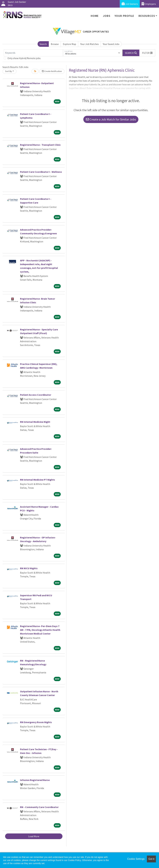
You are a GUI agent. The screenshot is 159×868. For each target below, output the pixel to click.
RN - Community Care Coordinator (39, 807)
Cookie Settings (136, 859)
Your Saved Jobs (111, 44)
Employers (149, 4)
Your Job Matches (90, 44)
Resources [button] (147, 16)
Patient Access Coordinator (36, 395)
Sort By (9, 71)
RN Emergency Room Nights (36, 722)
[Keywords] (33, 53)
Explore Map (69, 44)
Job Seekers (130, 4)
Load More (34, 836)
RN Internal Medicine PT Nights (37, 480)
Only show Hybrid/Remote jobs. (24, 58)
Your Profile (124, 16)
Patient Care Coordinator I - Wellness (41, 172)
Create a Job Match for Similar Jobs (111, 119)
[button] (147, 53)
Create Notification (52, 71)
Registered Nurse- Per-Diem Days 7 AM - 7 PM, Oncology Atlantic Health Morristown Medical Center (40, 630)
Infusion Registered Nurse (35, 780)
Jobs (107, 16)
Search (43, 44)
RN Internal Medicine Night (35, 422)
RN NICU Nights (29, 568)
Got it (151, 859)
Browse (55, 44)
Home (95, 16)
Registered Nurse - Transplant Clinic (40, 145)
